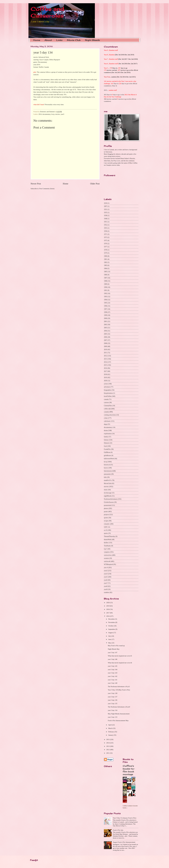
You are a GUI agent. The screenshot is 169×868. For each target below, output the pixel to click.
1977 (105, 247)
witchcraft (107, 561)
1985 (105, 272)
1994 (105, 300)
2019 (105, 377)
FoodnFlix (107, 449)
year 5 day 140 (113, 683)
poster (106, 512)
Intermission (108, 471)
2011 (105, 353)
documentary (47, 114)
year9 (106, 589)
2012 (105, 356)
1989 (105, 284)
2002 (105, 325)
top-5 (106, 549)
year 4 (106, 567)
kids (105, 477)
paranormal (108, 505)
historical (107, 465)
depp (105, 424)
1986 (105, 275)
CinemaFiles (108, 406)
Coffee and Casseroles (47, 12)
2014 (40, 114)
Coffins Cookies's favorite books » (130, 807)
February (111, 732)
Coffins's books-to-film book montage (129, 770)
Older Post (95, 184)
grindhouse (107, 455)
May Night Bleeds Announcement (119, 714)
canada (106, 399)
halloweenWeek (109, 459)
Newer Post (36, 184)
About (48, 40)
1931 (105, 209)
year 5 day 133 (113, 717)
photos (106, 508)
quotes (106, 518)
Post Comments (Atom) (47, 189)
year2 (106, 571)
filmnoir (106, 443)
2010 (105, 350)
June (110, 639)
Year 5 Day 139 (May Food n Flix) (119, 690)
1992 (105, 293)
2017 (105, 371)
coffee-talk (107, 409)
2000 (105, 318)
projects (106, 515)
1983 (105, 265)
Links (59, 40)
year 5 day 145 (113, 666)
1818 (105, 203)
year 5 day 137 (113, 697)
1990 (105, 287)
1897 (105, 206)
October (111, 626)
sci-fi (106, 530)
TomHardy (107, 546)
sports (106, 533)
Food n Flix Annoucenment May (118, 721)
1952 (105, 225)
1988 (105, 281)
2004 (105, 331)
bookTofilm (108, 396)
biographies (108, 390)
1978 (105, 250)
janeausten (107, 474)
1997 (105, 309)
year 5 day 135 (113, 704)
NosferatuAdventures (111, 499)
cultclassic (107, 421)
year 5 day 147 (113, 653)
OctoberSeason (109, 502)
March (110, 728)
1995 (105, 303)
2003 (105, 328)
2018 (105, 374)
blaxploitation (108, 393)
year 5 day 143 (113, 673)
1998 (105, 312)
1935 (105, 212)
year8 (106, 586)
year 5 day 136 (113, 700)
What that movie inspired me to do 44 (120, 663)
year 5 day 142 (113, 676)
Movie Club (74, 40)
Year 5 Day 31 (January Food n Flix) (124, 818)
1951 (105, 222)
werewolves (108, 555)
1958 (105, 231)
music (106, 490)
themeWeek (108, 539)
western (106, 558)
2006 (105, 337)
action (106, 384)
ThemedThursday (110, 536)
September (112, 629)
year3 (106, 574)
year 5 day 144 (113, 670)
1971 (105, 234)
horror (106, 468)
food (105, 446)
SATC (106, 527)
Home (37, 40)
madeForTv (108, 480)
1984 (105, 268)
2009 (105, 346)
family (106, 437)
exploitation (108, 434)
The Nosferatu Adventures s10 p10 (119, 707)
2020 (105, 381)
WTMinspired (108, 564)
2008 (105, 343)
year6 (106, 580)
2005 (105, 334)
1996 (105, 306)
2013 (105, 359)
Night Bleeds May (114, 649)
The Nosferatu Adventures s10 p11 (119, 687)
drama (106, 430)
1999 (105, 315)
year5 (62, 114)
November (112, 622)
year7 (106, 583)
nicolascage (108, 493)
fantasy (106, 440)
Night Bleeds (92, 40)
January (111, 735)
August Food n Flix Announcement (124, 842)
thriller (106, 543)
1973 (105, 237)
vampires (107, 552)
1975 (105, 240)
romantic (107, 524)
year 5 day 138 (113, 693)
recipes (106, 521)
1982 (105, 262)
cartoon (106, 402)
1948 (105, 219)
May (110, 643)
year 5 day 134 (113, 710)
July (110, 636)
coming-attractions (110, 415)
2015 (105, 365)
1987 (105, 278)
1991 (105, 290)
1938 (105, 215)
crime (106, 418)
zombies (107, 592)
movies (58, 114)
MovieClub (108, 483)
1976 (105, 244)
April (110, 725)
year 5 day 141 (113, 680)
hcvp (53, 114)
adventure (107, 387)
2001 (105, 321)
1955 (105, 228)
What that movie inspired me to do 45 (120, 656)
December (112, 619)
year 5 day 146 (113, 659)
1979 (105, 253)
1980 (105, 256)
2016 (105, 368)
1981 (105, 259)
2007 (105, 340)
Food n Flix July (118, 830)
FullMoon (107, 452)
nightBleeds (108, 496)
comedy (106, 412)
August (111, 633)
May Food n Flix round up (116, 646)
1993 (105, 297)
